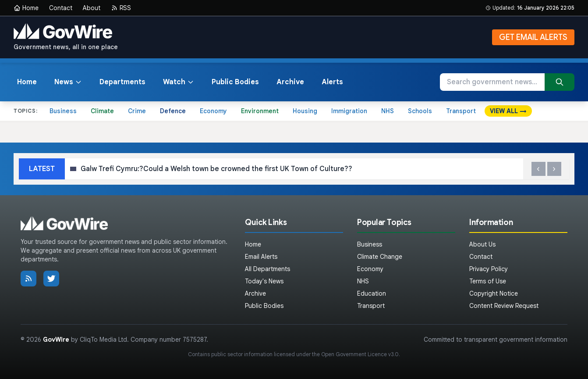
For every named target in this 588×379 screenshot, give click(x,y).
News (68, 82)
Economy (213, 111)
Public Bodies (235, 82)
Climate (102, 111)
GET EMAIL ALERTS (533, 37)
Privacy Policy (489, 269)
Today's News (264, 281)
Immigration (349, 111)
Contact (61, 8)
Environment (260, 111)
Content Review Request (504, 306)
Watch (179, 82)
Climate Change (380, 257)
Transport (461, 111)
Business (63, 111)
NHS (388, 111)
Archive (290, 82)
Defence (173, 111)
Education (372, 293)
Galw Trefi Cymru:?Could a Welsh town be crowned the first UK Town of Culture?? (213, 169)
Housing (305, 111)
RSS (121, 8)
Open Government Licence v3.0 (360, 354)
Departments (122, 82)
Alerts (332, 82)
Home (26, 8)
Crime (137, 111)
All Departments (267, 269)
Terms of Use (488, 281)
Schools (420, 111)
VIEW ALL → (508, 111)
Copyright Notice (494, 293)
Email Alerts (261, 257)
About (92, 8)
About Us (482, 244)
